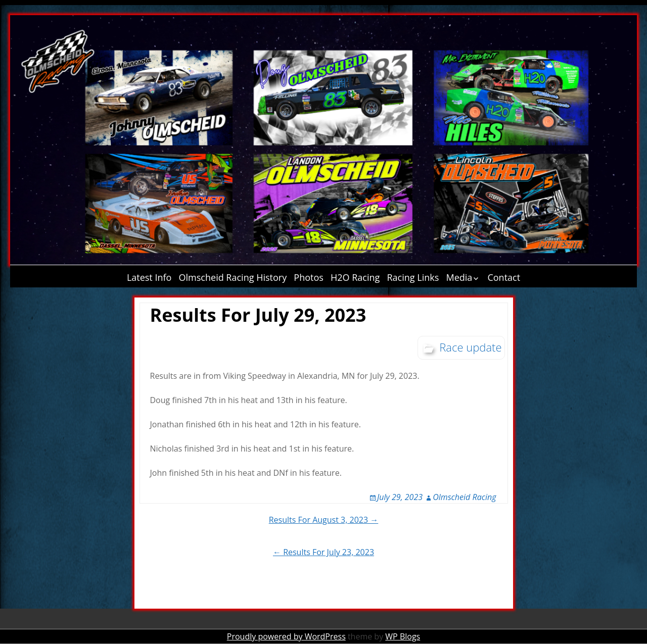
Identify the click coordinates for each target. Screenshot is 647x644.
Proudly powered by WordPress (286, 636)
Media (459, 277)
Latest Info (149, 277)
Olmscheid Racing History (233, 277)
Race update (470, 347)
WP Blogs (403, 636)
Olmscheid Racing (464, 497)
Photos (309, 277)
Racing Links (413, 277)
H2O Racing (355, 277)
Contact (504, 277)
